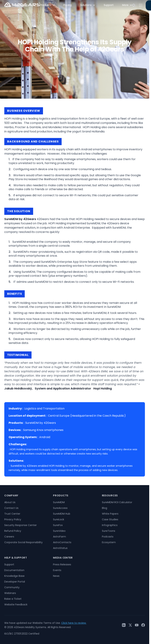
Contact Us (11, 508)
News (56, 576)
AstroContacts (62, 542)
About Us (10, 502)
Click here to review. (74, 623)
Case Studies (110, 519)
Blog (105, 508)
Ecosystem (109, 542)
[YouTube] (137, 625)
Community (12, 587)
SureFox (58, 525)
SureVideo (59, 531)
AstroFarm (59, 537)
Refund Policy (13, 531)
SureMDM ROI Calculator (117, 502)
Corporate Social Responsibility (23, 542)
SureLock (59, 519)
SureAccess (60, 508)
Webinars (10, 593)
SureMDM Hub (62, 514)
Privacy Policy (13, 519)
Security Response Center (21, 525)
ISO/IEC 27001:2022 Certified (22, 634)
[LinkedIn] (124, 625)
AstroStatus (60, 548)
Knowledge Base (14, 576)
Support (9, 564)
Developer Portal (15, 582)
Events (57, 570)
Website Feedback (16, 604)
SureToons (109, 531)
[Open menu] (141, 5)
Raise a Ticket (13, 599)
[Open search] (134, 5)
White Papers (110, 514)
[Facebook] (143, 625)
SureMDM (59, 502)
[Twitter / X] (130, 625)
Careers (9, 537)
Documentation (14, 570)
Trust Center (12, 514)
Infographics (110, 525)
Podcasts (108, 537)
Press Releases (62, 564)
